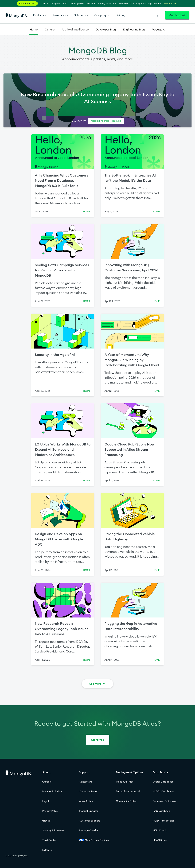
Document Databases (165, 801)
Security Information (54, 830)
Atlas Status (86, 801)
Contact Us (85, 782)
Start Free (98, 740)
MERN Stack (160, 830)
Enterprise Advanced (128, 791)
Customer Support (89, 821)
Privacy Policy (50, 811)
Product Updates (89, 811)
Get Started (177, 15)
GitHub (46, 821)
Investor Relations (52, 791)
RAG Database (161, 811)
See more (98, 684)
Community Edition (127, 801)
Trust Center (49, 840)
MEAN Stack (160, 840)
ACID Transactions (163, 821)
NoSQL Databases (163, 791)
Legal (46, 801)
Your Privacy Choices (94, 840)
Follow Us (47, 850)
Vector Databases (163, 782)
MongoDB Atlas (125, 782)
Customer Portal (88, 791)
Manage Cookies (89, 830)
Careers (47, 782)
